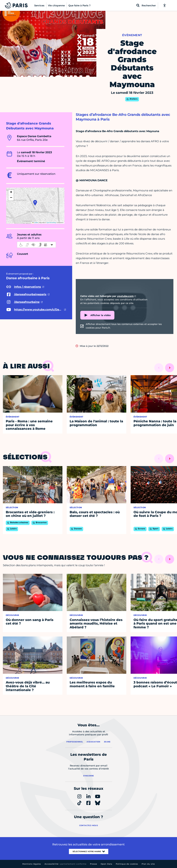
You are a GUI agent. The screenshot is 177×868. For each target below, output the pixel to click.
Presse (94, 864)
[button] (35, 203)
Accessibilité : (65, 864)
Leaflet (35, 223)
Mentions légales (32, 864)
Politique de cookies (127, 864)
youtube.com (125, 296)
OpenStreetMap (51, 223)
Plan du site (148, 864)
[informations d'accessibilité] (36, 245)
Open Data (106, 864)
